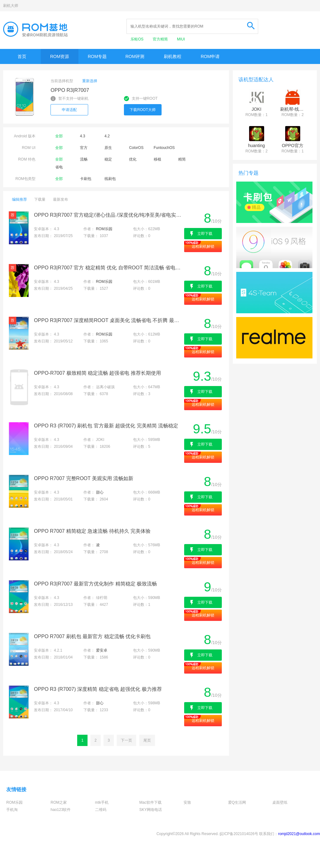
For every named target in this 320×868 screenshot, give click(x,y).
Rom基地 (35, 29)
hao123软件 (61, 810)
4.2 (107, 136)
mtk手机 (102, 802)
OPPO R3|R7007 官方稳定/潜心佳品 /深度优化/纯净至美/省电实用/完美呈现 (108, 215)
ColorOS (136, 148)
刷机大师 (11, 6)
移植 (157, 159)
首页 (22, 56)
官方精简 (161, 39)
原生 (108, 148)
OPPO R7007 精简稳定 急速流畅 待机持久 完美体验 (92, 531)
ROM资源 (60, 56)
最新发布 (61, 199)
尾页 (147, 740)
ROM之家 (59, 802)
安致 (187, 802)
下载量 (40, 199)
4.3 (83, 136)
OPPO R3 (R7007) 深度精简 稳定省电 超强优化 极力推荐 (98, 689)
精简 (182, 159)
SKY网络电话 (151, 810)
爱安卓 (102, 650)
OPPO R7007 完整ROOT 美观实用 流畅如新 (84, 478)
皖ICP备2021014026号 (239, 834)
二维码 (101, 810)
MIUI (181, 39)
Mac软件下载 (150, 802)
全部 (59, 136)
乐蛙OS (138, 39)
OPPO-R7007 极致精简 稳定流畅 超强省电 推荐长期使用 (97, 373)
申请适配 (69, 110)
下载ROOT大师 (143, 110)
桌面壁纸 (280, 802)
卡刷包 (86, 179)
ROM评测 (135, 56)
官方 (84, 148)
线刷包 (110, 179)
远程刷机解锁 (203, 246)
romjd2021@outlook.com (299, 834)
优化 (133, 159)
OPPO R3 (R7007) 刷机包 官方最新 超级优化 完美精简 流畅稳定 (106, 426)
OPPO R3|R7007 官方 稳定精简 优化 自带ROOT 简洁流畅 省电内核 (108, 268)
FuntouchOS (164, 148)
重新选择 (90, 81)
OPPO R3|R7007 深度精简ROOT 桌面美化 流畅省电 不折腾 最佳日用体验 (108, 320)
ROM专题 (97, 56)
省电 (59, 167)
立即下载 (205, 234)
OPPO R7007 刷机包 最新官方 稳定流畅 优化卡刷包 (92, 636)
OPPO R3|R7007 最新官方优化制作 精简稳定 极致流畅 (95, 584)
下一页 (126, 740)
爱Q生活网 (237, 802)
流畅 (84, 159)
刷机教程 (173, 56)
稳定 (108, 159)
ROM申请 (210, 56)
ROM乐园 (104, 229)
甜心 (100, 492)
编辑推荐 (19, 199)
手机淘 (12, 810)
